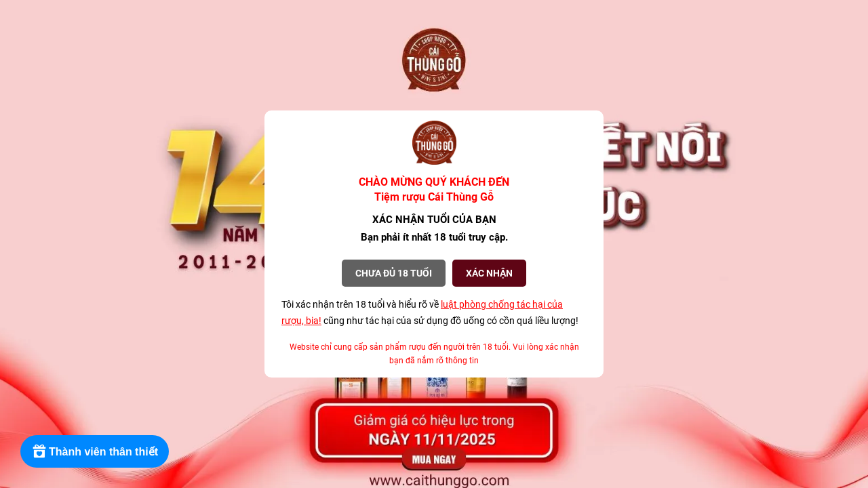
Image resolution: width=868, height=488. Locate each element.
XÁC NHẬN (489, 273)
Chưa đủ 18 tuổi (394, 273)
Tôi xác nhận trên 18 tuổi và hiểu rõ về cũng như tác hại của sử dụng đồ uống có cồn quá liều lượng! (430, 312)
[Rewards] (95, 451)
